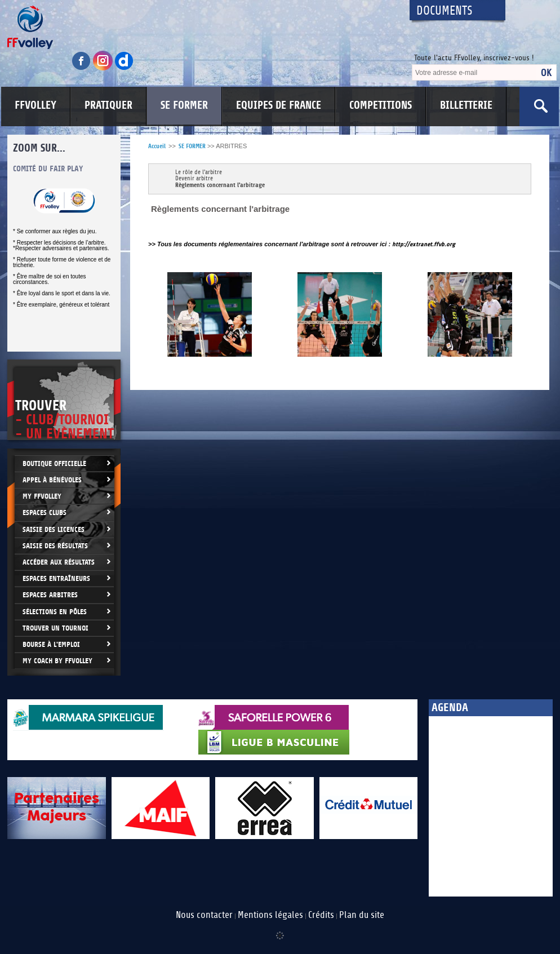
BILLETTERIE (466, 105)
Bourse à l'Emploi (51, 644)
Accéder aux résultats (59, 562)
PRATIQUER (108, 105)
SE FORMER (184, 105)
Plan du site (362, 915)
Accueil (157, 146)
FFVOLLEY (35, 105)
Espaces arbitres (50, 595)
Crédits (321, 915)
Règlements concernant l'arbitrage (220, 185)
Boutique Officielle (54, 463)
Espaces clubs (45, 513)
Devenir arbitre (194, 179)
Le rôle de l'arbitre (199, 173)
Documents (445, 11)
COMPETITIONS (381, 105)
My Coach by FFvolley (57, 661)
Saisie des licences (54, 529)
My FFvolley (42, 496)
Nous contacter (204, 915)
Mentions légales (270, 915)
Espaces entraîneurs (56, 578)
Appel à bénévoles (52, 480)
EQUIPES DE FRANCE (279, 105)
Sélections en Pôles (55, 612)
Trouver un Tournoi (55, 628)
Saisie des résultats (55, 546)
